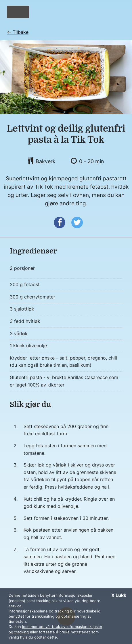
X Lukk (119, 595)
